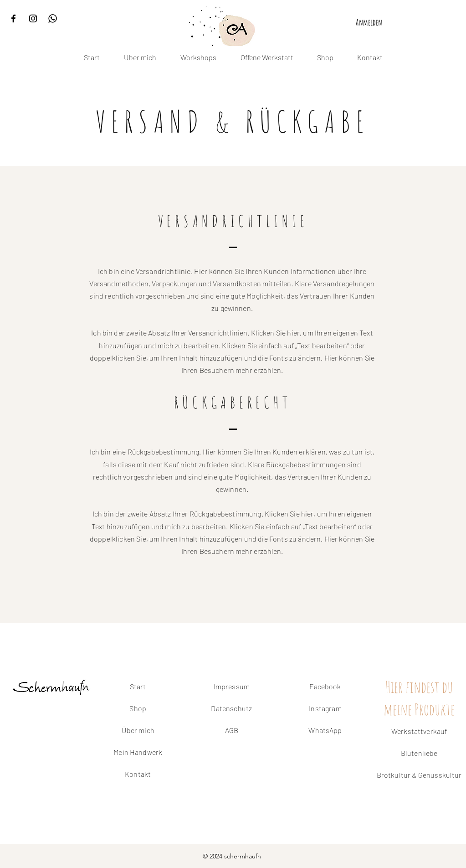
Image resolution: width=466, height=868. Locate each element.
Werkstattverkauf (419, 731)
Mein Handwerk (138, 752)
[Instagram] (33, 18)
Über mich (138, 730)
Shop (138, 708)
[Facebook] (13, 18)
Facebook (325, 686)
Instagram (325, 708)
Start (138, 686)
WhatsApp (325, 730)
